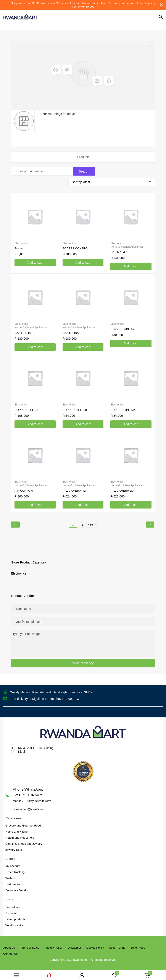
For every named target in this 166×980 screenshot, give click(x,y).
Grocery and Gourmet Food (23, 823)
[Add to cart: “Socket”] (35, 260)
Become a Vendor (17, 888)
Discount (11, 911)
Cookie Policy (95, 945)
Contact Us (10, 952)
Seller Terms (117, 945)
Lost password (15, 882)
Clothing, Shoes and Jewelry (24, 842)
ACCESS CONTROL (76, 246)
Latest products (15, 917)
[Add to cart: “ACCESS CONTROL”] (83, 260)
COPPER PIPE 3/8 (75, 408)
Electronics (19, 571)
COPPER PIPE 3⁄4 (27, 408)
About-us (9, 945)
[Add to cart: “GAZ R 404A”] (35, 345)
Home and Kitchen (17, 829)
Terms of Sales (30, 945)
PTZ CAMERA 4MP (75, 488)
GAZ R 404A (23, 331)
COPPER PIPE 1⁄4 (122, 327)
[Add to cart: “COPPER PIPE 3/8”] (83, 422)
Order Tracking (15, 870)
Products (83, 157)
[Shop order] (112, 180)
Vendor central (15, 923)
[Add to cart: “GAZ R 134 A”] (131, 264)
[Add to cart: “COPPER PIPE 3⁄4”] (35, 422)
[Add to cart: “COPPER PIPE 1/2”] (131, 422)
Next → (92, 523)
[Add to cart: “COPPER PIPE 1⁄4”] (131, 341)
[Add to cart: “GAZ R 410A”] (83, 345)
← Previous (15, 522)
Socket (19, 246)
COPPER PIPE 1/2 (123, 408)
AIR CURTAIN (24, 488)
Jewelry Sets (14, 848)
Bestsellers (13, 905)
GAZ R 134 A (119, 250)
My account (13, 864)
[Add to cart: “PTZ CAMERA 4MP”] (83, 503)
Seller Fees (138, 945)
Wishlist (10, 876)
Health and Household (20, 836)
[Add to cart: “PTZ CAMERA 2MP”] (131, 503)
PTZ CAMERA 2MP (123, 488)
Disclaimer (75, 945)
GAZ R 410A (71, 331)
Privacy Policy (53, 945)
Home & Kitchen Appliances (127, 245)
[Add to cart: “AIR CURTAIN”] (35, 503)
